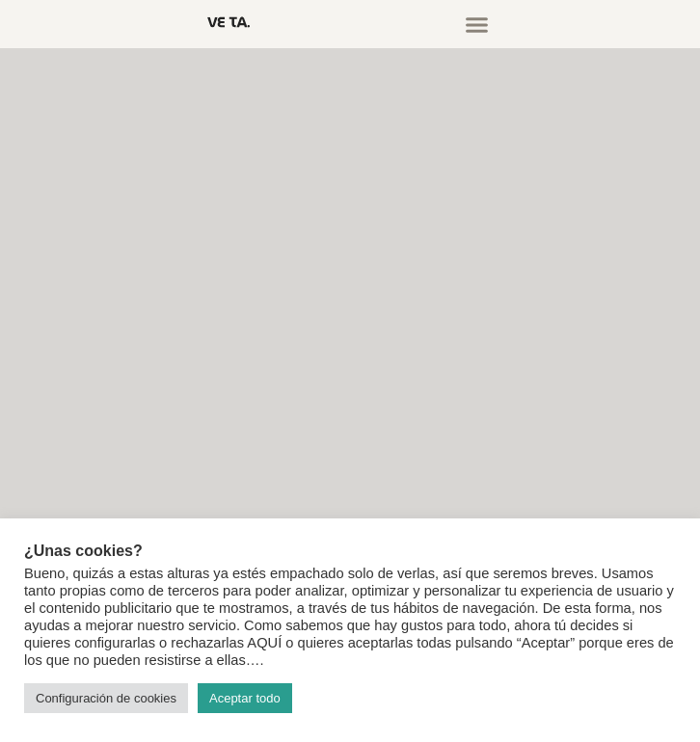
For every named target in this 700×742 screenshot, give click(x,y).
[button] (477, 24)
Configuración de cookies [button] (106, 698)
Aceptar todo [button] (245, 698)
